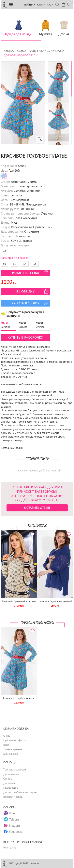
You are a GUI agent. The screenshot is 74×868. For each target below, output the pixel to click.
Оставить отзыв (37, 508)
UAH (41, 5)
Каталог (9, 51)
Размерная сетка (31, 273)
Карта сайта (11, 788)
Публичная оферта (15, 740)
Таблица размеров (15, 769)
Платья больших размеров (46, 51)
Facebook (13, 832)
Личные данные (13, 749)
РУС (50, 5)
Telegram (12, 819)
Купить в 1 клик (30, 303)
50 (5, 264)
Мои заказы (11, 754)
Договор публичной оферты (20, 792)
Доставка (9, 783)
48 (5, 251)
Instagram (13, 825)
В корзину (33, 291)
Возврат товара (13, 797)
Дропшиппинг (12, 774)
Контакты (10, 847)
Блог (6, 745)
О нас (7, 736)
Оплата (8, 779)
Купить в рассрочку (25, 337)
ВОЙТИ (30, 5)
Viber (10, 813)
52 (15, 264)
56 (35, 264)
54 (25, 264)
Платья (21, 51)
